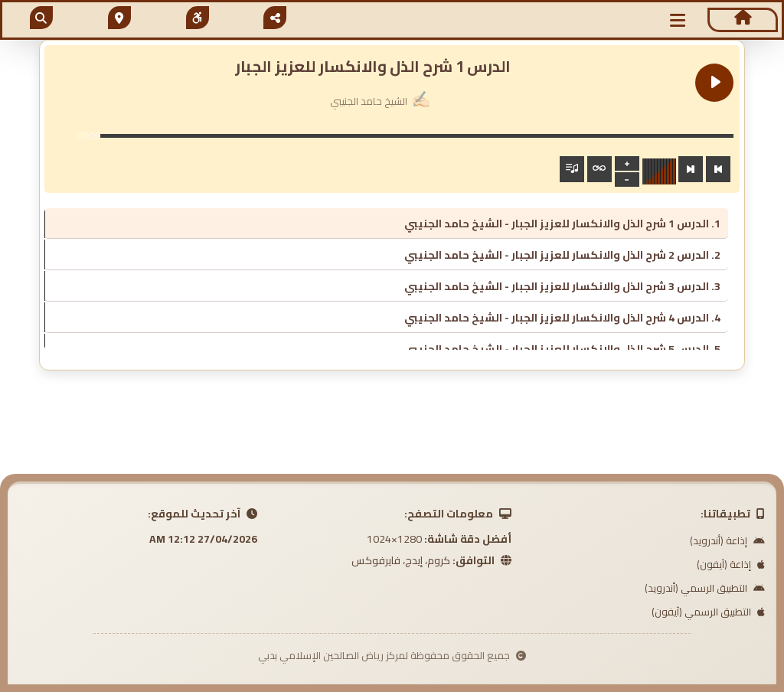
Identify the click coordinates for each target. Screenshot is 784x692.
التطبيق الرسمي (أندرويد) (705, 588)
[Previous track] (718, 169)
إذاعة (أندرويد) (727, 540)
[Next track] (691, 169)
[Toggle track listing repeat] (599, 169)
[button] (678, 20)
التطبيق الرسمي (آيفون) (708, 612)
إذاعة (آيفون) (731, 564)
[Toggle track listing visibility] (572, 169)
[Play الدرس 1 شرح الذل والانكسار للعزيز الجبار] (714, 83)
